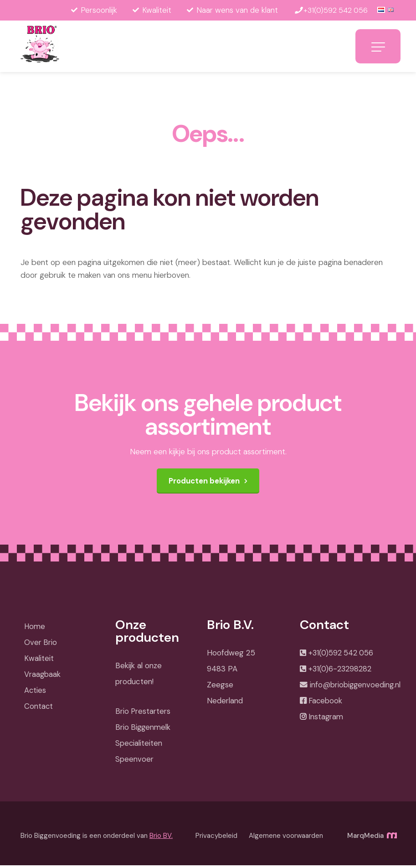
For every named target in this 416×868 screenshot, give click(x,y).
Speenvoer (134, 762)
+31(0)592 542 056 (342, 656)
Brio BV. (161, 838)
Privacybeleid (216, 838)
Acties (35, 693)
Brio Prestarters (143, 714)
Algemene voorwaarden (286, 838)
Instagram (325, 722)
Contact (38, 709)
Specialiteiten (139, 746)
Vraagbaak (42, 677)
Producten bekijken (204, 483)
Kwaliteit (38, 661)
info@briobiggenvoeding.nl (354, 689)
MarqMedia (371, 838)
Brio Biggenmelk (143, 730)
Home (34, 629)
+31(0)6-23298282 (341, 672)
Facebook (325, 705)
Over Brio (40, 645)
